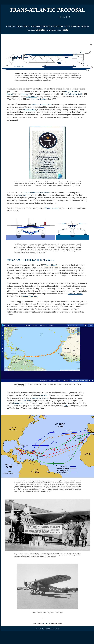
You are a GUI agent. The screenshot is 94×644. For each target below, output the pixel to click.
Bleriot (10, 94)
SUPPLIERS (76, 26)
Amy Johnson (32, 97)
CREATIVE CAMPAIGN (41, 26)
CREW (18, 26)
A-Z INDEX (40, 30)
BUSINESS (10, 26)
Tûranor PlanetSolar (52, 265)
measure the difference (40, 398)
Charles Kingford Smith (73, 94)
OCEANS (85, 26)
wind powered (24, 195)
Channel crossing (51, 208)
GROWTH (26, 26)
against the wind (47, 491)
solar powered (28, 193)
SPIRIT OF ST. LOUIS (21, 553)
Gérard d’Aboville (75, 294)
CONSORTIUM (57, 26)
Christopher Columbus (46, 481)
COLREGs (27, 400)
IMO (66, 406)
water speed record (42, 193)
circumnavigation (39, 99)
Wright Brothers (71, 91)
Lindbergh (25, 94)
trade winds (44, 395)
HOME (65, 30)
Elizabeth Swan (30, 110)
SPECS (67, 26)
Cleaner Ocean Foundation (41, 104)
